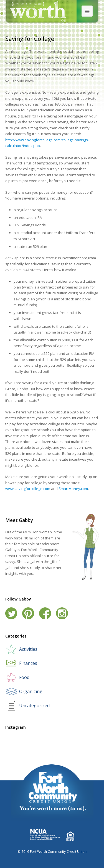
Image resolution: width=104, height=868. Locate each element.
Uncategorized (34, 706)
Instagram (62, 613)
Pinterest (28, 613)
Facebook (45, 613)
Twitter (11, 613)
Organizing (31, 691)
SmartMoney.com (73, 489)
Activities (28, 649)
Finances (28, 663)
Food (24, 677)
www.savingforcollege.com (28, 489)
